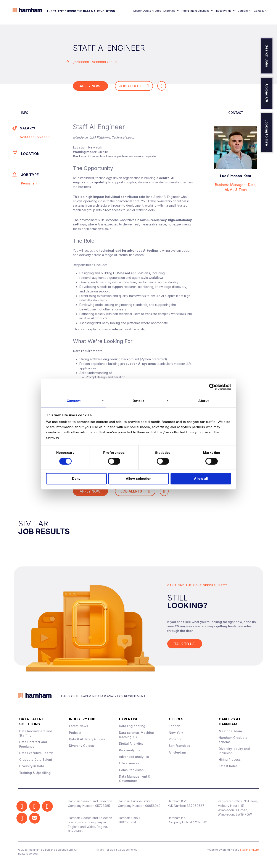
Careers (245, 11)
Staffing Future (249, 850)
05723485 (103, 806)
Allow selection (138, 479)
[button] (22, 806)
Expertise (171, 11)
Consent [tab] (74, 401)
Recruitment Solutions (197, 11)
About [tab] (203, 401)
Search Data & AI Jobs (147, 11)
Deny (76, 479)
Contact (261, 11)
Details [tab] (138, 401)
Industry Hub (225, 11)
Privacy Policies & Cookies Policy (116, 850)
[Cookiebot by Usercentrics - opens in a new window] (212, 387)
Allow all (201, 479)
